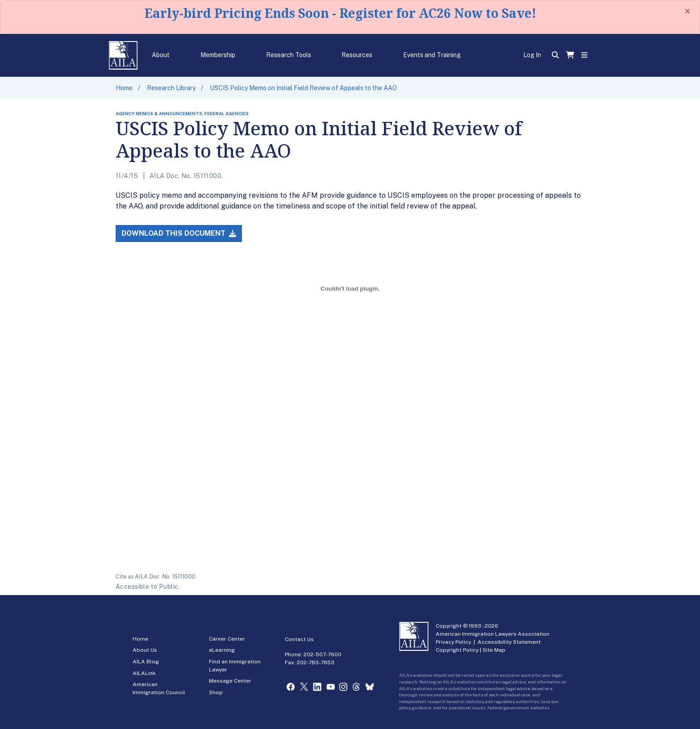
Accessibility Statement (509, 642)
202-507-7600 (323, 654)
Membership (218, 55)
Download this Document (179, 233)
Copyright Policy (457, 650)
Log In (532, 55)
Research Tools (289, 55)
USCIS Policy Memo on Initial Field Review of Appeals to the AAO (303, 88)
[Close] (687, 11)
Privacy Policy (453, 642)
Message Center (230, 681)
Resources (357, 55)
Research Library (171, 88)
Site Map (494, 650)
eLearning (222, 650)
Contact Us (299, 639)
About (161, 55)
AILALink (144, 673)
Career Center (227, 639)
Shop (216, 692)
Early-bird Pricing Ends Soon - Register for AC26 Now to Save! (340, 13)
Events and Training (432, 55)
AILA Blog (146, 662)
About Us (145, 650)
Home (124, 88)
